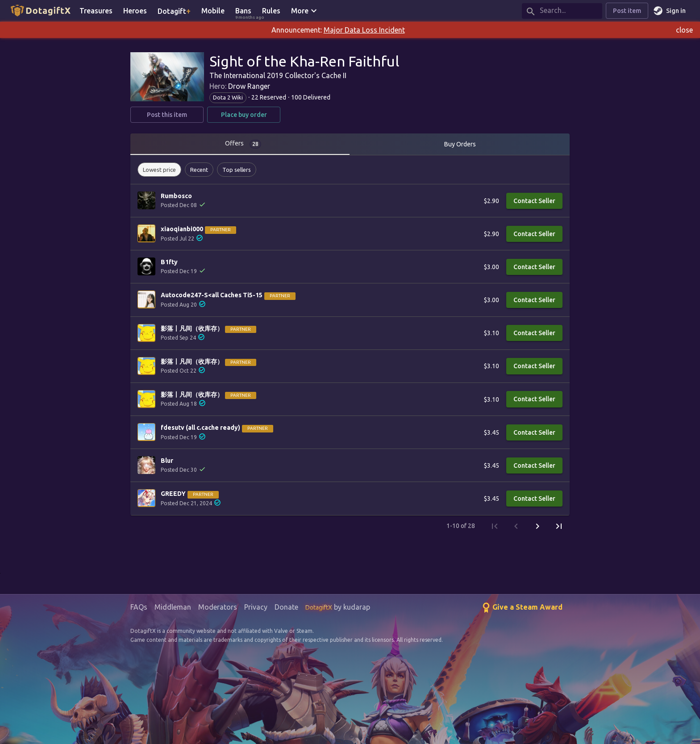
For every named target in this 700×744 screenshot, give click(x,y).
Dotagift (174, 11)
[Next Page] (537, 526)
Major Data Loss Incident (364, 30)
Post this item (167, 115)
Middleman (173, 607)
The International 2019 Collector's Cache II (278, 75)
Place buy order (244, 115)
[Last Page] (559, 526)
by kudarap (338, 607)
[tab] (240, 144)
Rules (271, 11)
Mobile (213, 11)
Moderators (218, 607)
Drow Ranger (249, 86)
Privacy (256, 607)
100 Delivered (311, 97)
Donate (286, 607)
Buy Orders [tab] (460, 144)
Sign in (671, 11)
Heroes (135, 11)
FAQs (139, 607)
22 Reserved (269, 97)
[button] (159, 170)
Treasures (96, 11)
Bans (246, 11)
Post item (627, 11)
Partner (221, 230)
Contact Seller (534, 201)
